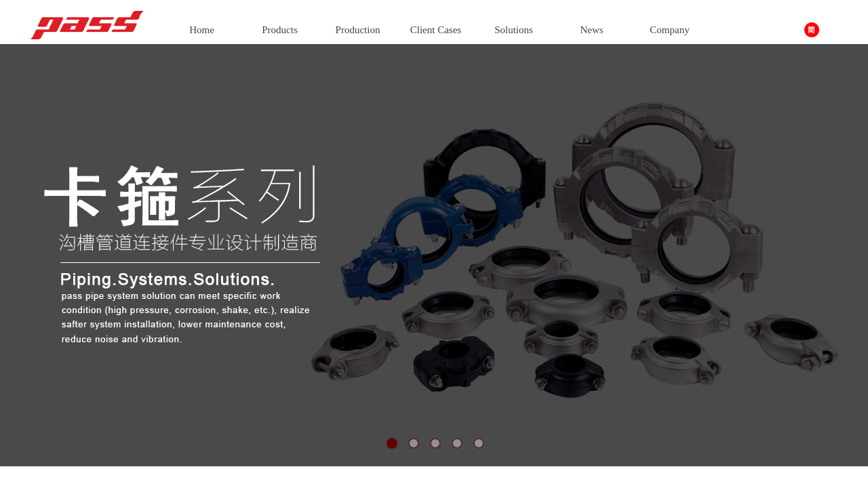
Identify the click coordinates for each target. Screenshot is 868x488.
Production (358, 30)
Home (202, 30)
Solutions (514, 30)
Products (280, 30)
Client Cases (436, 30)
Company (669, 30)
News (591, 30)
